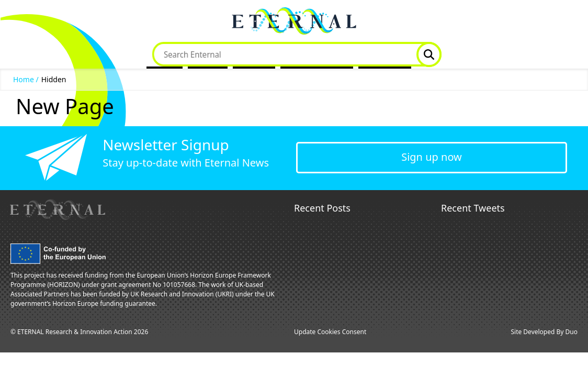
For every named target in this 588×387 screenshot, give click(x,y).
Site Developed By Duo (544, 332)
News (250, 54)
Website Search (429, 54)
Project (208, 54)
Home (165, 54)
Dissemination (313, 54)
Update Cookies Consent (330, 332)
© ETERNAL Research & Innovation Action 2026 (79, 332)
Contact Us (385, 54)
